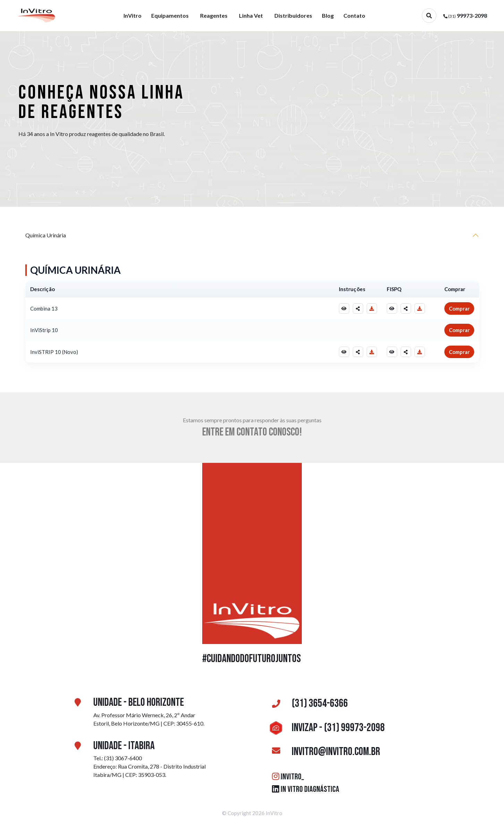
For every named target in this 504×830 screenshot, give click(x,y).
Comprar (459, 308)
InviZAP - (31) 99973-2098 (326, 728)
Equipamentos (170, 15)
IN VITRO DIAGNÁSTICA (306, 789)
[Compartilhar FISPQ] (406, 308)
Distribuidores (293, 15)
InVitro (133, 15)
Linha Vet (251, 15)
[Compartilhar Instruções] (358, 308)
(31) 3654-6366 (308, 704)
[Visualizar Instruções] (344, 308)
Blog (328, 15)
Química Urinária (46, 235)
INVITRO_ (288, 777)
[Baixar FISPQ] (420, 308)
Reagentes (214, 15)
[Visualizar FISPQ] (392, 308)
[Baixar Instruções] (372, 308)
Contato (354, 15)
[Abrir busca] (429, 16)
